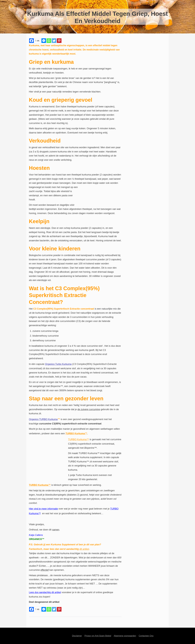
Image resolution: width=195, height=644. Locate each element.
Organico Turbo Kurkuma (58, 364)
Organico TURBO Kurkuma (43, 419)
